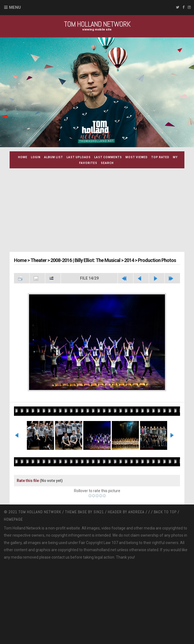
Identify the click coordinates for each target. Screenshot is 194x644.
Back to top (165, 512)
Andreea (137, 512)
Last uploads (79, 157)
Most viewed (137, 157)
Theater (38, 260)
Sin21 (99, 512)
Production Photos (157, 260)
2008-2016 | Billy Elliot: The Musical (85, 260)
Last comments (108, 157)
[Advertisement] (102, 211)
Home (23, 157)
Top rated (160, 157)
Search (107, 163)
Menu (15, 7)
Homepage (13, 519)
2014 (129, 260)
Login (36, 157)
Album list (54, 157)
